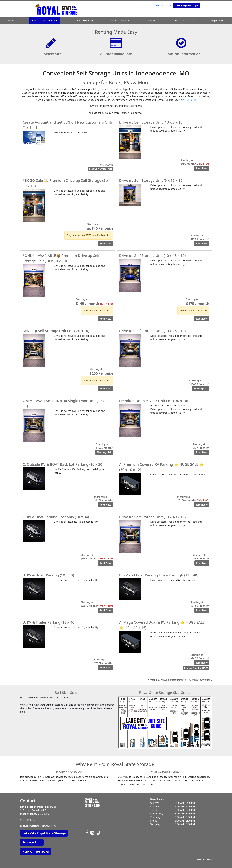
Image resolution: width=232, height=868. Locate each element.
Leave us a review (203, 859)
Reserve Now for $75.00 (196, 668)
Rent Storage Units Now (45, 20)
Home (12, 20)
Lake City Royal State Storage (44, 833)
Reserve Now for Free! (100, 169)
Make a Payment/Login (187, 5)
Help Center (217, 20)
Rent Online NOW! (36, 852)
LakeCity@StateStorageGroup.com (39, 826)
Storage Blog (32, 842)
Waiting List (201, 389)
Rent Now (202, 168)
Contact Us (153, 20)
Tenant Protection (84, 20)
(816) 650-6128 (163, 5)
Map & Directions (120, 20)
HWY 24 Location (185, 20)
